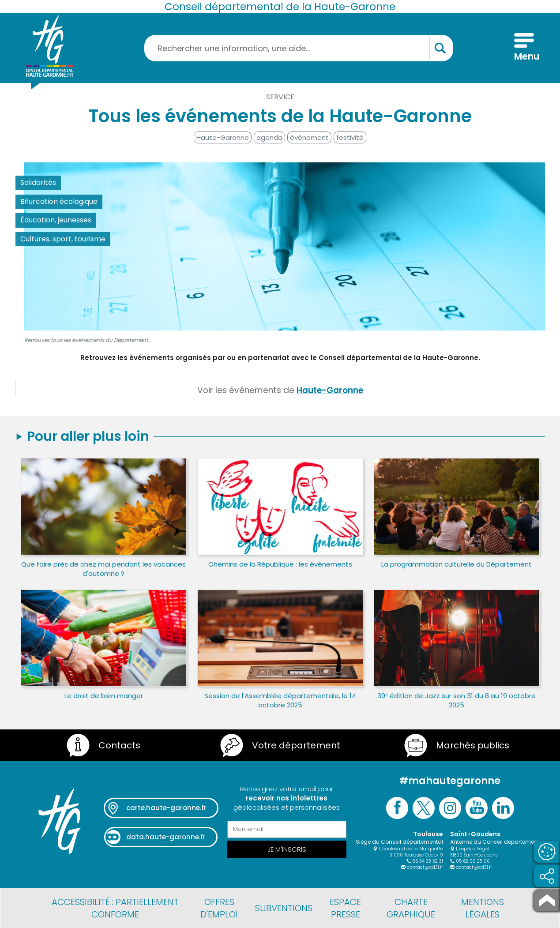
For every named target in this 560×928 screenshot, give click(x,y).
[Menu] (524, 48)
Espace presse (345, 908)
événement (309, 137)
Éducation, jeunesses (56, 220)
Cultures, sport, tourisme (63, 239)
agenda (269, 137)
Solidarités (38, 182)
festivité (350, 137)
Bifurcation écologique (59, 201)
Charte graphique (411, 908)
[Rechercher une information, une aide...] (299, 48)
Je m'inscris (287, 849)
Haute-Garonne (223, 137)
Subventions (284, 908)
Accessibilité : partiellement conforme (115, 908)
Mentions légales (483, 908)
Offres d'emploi (219, 908)
